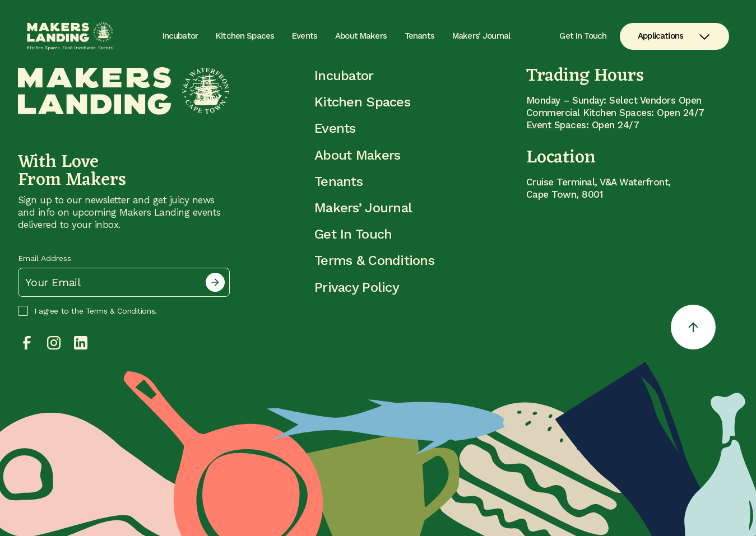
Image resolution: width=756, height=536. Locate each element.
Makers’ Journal (481, 36)
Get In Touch (583, 36)
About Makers (361, 36)
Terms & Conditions (374, 260)
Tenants (419, 36)
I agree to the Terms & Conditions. (87, 311)
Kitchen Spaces (245, 36)
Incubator (180, 36)
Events (305, 36)
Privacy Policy (357, 287)
